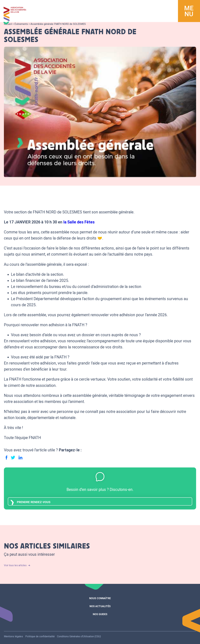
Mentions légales (13, 636)
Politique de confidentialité (40, 636)
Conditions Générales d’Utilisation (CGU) (79, 636)
